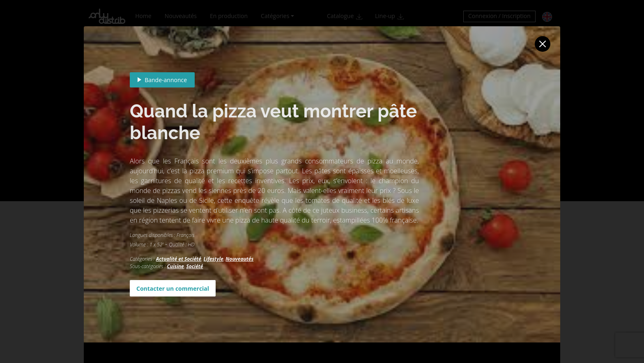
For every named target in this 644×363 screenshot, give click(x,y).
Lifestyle (214, 259)
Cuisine (175, 266)
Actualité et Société (179, 259)
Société (194, 266)
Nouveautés (239, 259)
